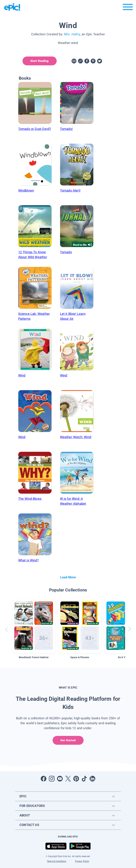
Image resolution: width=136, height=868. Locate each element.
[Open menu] (128, 8)
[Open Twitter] (68, 779)
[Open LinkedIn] (92, 779)
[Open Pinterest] (76, 779)
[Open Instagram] (52, 779)
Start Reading (39, 61)
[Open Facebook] (44, 779)
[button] (34, 626)
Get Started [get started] (68, 740)
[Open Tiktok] (84, 779)
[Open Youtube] (60, 779)
